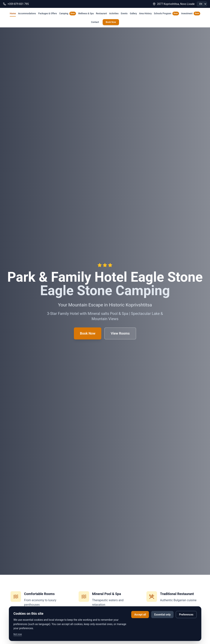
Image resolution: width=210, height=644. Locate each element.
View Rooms (120, 333)
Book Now (111, 22)
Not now (18, 634)
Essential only (162, 615)
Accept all (140, 615)
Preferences (186, 615)
